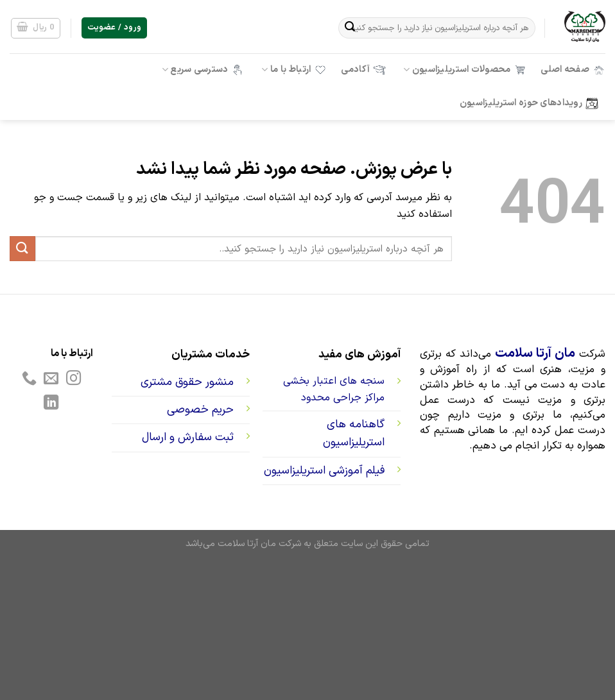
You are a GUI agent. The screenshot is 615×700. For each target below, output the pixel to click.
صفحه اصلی (573, 70)
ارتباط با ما (294, 70)
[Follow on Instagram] (74, 379)
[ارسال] (350, 28)
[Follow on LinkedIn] (51, 404)
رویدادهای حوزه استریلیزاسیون (529, 103)
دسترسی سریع (203, 70)
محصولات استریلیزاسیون (465, 70)
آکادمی (363, 70)
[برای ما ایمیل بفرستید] (51, 379)
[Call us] (29, 379)
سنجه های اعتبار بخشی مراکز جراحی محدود (334, 389)
